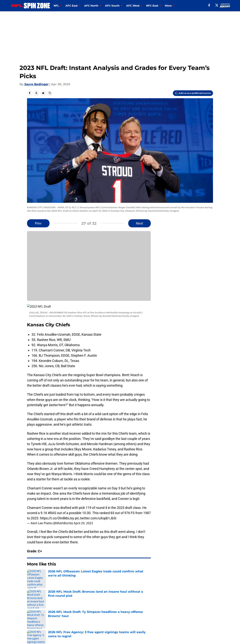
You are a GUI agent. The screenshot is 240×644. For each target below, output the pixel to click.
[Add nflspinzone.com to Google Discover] (193, 93)
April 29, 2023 (83, 519)
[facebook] (209, 5)
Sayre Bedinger (36, 84)
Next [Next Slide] (139, 223)
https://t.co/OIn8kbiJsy (57, 514)
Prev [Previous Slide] (38, 223)
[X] (217, 5)
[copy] (50, 93)
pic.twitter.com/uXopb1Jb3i (96, 514)
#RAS (52, 508)
